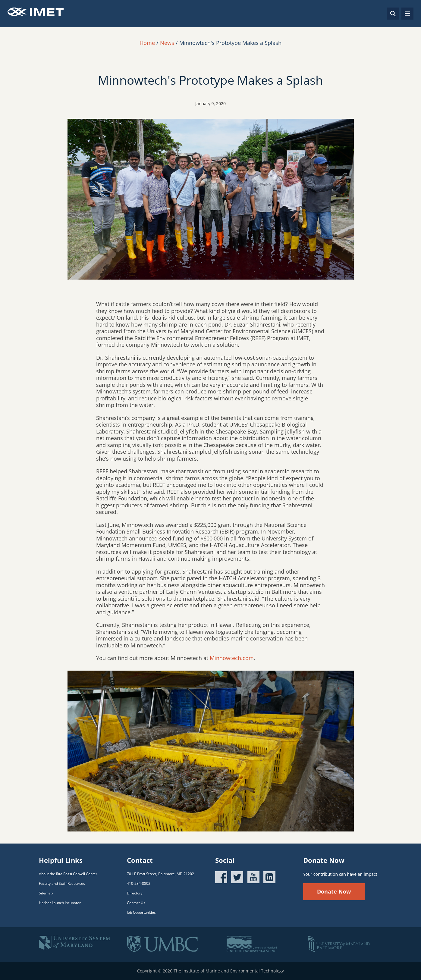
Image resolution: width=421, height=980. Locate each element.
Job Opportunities (141, 912)
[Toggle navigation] (407, 14)
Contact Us (136, 903)
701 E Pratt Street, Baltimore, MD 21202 (160, 874)
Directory (135, 893)
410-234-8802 (139, 883)
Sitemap (46, 893)
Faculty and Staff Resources (62, 883)
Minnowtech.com (232, 658)
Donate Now (334, 891)
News (167, 43)
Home (147, 43)
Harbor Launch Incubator (60, 903)
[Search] (393, 14)
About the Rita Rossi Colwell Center (68, 874)
